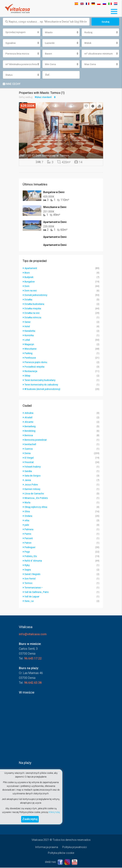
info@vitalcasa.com (33, 635)
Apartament (31, 269)
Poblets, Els (31, 557)
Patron (28, 543)
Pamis (28, 534)
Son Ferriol (30, 579)
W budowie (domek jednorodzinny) (42, 390)
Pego (27, 552)
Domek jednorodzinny (36, 295)
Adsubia (29, 413)
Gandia (28, 472)
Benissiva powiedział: (36, 440)
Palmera (29, 530)
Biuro (27, 273)
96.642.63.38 (33, 683)
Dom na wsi (31, 291)
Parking (28, 354)
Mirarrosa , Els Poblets (36, 498)
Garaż (28, 322)
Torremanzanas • (33, 588)
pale (27, 525)
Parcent (29, 539)
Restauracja (31, 372)
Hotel (27, 327)
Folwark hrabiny (33, 467)
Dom (27, 287)
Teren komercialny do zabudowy (41, 385)
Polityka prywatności (75, 847)
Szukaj (105, 22)
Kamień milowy (32, 489)
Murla (27, 503)
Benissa (29, 436)
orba (27, 521)
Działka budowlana (34, 304)
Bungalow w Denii (54, 193)
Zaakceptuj (30, 819)
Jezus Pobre (31, 485)
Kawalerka (30, 331)
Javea (28, 481)
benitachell (30, 445)
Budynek (29, 278)
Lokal (27, 340)
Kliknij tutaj (54, 812)
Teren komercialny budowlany (40, 381)
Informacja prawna (47, 847)
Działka (28, 300)
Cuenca (29, 449)
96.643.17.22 (33, 659)
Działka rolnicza (33, 318)
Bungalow (30, 282)
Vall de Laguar (32, 597)
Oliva (27, 512)
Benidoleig (30, 431)
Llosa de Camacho (34, 494)
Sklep (27, 376)
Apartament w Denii (55, 222)
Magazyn (29, 345)
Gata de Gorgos (33, 476)
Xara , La (29, 601)
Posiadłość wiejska (34, 367)
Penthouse (30, 358)
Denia (28, 454)
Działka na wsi (32, 313)
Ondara (28, 516)
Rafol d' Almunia (33, 561)
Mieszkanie (30, 349)
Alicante (29, 422)
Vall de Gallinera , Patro (37, 592)
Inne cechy (12, 84)
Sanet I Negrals (32, 575)
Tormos (28, 584)
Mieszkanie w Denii (55, 207)
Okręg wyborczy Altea (36, 507)
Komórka (29, 336)
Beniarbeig (30, 427)
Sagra (28, 570)
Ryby (27, 566)
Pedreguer (30, 548)
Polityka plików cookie (61, 853)
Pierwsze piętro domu (36, 363)
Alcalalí (28, 418)
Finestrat (29, 463)
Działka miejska (33, 309)
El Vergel (29, 458)
